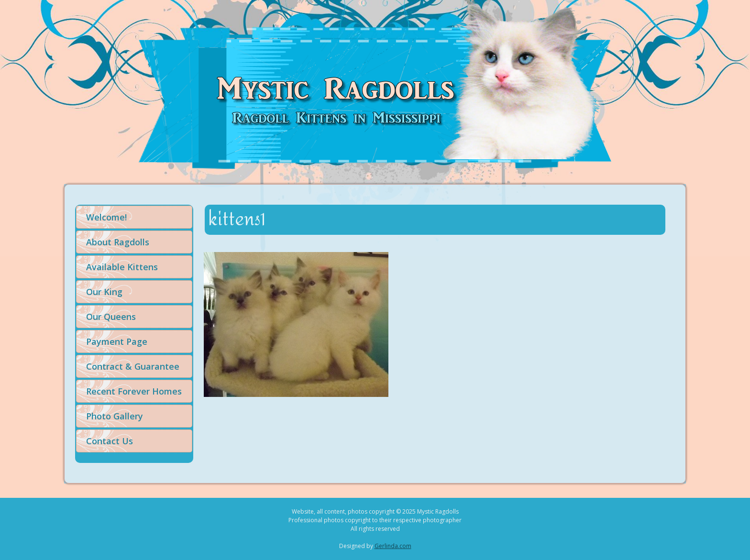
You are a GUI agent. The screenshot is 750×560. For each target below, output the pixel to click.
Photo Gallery (115, 416)
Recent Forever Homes (134, 391)
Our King (104, 292)
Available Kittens (122, 267)
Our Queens (111, 317)
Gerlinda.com (393, 546)
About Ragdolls (118, 242)
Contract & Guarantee (133, 366)
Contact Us (110, 441)
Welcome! (106, 217)
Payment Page (117, 341)
